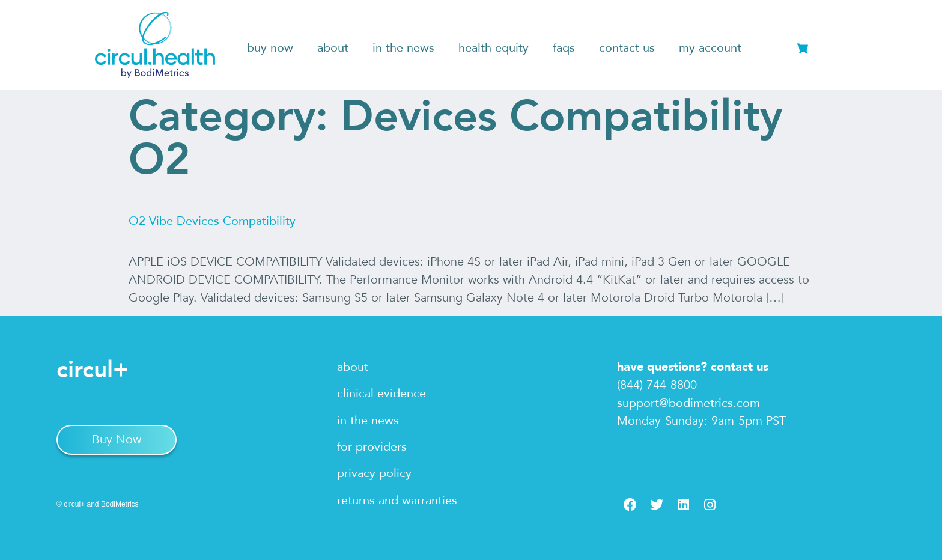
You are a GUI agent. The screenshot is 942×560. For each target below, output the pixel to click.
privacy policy (374, 473)
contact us (627, 48)
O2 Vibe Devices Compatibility (212, 221)
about (333, 48)
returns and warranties (397, 500)
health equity (494, 48)
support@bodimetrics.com (688, 403)
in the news (403, 48)
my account (710, 48)
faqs (564, 48)
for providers (372, 447)
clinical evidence (381, 393)
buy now (270, 48)
